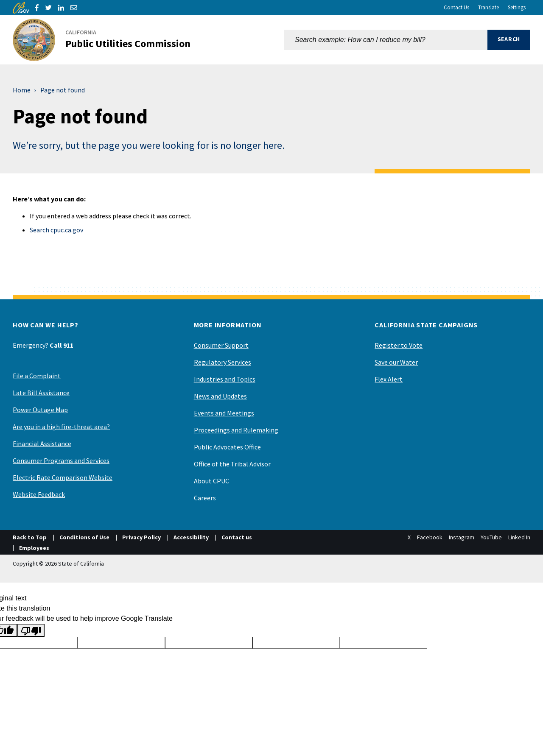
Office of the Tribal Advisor (232, 464)
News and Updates (220, 396)
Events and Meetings (224, 413)
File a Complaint (37, 376)
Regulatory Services (223, 362)
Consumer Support (221, 345)
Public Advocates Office (227, 447)
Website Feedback (39, 494)
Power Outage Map (40, 410)
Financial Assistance (42, 444)
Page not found (63, 90)
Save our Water (396, 362)
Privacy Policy (141, 537)
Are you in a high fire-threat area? (61, 427)
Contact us (237, 537)
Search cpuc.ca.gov (56, 230)
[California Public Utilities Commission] (107, 40)
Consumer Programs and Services (61, 460)
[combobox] (386, 40)
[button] (509, 40)
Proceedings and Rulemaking (236, 430)
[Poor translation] (31, 630)
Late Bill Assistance (41, 393)
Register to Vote (399, 345)
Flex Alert (389, 379)
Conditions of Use (84, 537)
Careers (205, 498)
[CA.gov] (21, 8)
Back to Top (30, 537)
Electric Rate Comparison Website (63, 477)
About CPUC (211, 481)
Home (22, 90)
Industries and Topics (225, 379)
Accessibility (191, 537)
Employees (34, 548)
